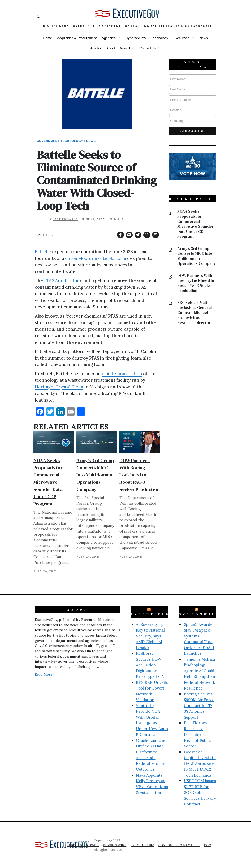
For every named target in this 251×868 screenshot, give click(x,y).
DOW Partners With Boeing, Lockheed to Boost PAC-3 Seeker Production (140, 475)
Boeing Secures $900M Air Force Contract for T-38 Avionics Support (199, 706)
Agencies (109, 38)
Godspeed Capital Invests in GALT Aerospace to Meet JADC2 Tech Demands (200, 764)
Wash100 (127, 48)
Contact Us (148, 48)
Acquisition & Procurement (77, 38)
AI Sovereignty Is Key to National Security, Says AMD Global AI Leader (152, 636)
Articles (96, 48)
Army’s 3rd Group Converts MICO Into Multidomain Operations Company (95, 475)
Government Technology (60, 141)
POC (208, 845)
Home (48, 38)
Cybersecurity (136, 38)
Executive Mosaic (83, 845)
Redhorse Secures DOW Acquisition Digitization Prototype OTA (150, 665)
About (111, 48)
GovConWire (199, 614)
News (204, 38)
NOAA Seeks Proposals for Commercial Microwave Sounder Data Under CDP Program (48, 482)
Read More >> (46, 674)
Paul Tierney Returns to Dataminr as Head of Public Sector (197, 734)
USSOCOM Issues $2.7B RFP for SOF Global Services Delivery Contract (200, 792)
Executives (181, 38)
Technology (160, 38)
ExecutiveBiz (154, 614)
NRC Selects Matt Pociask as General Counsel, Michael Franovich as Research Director (194, 313)
